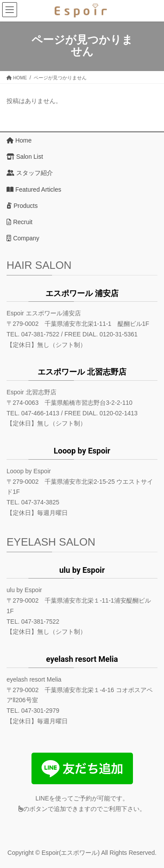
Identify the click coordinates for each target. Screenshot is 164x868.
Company (23, 238)
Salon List (25, 157)
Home (19, 140)
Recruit (19, 222)
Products (22, 206)
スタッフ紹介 (30, 173)
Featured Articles (34, 189)
